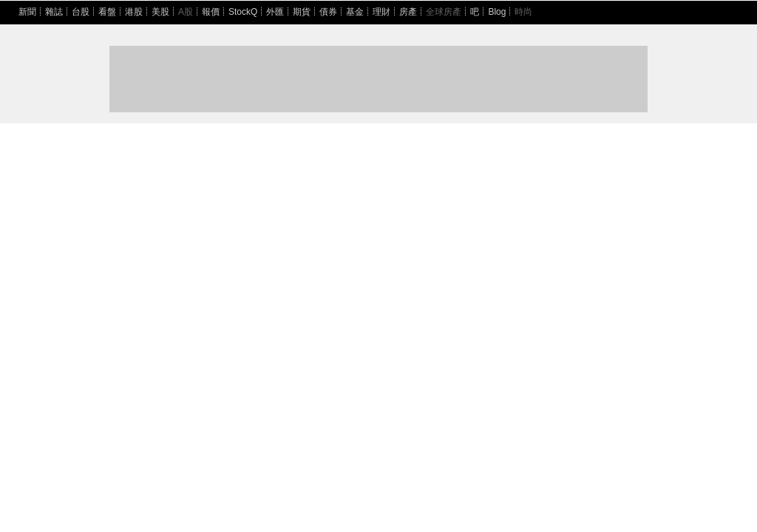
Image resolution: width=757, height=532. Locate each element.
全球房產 (444, 12)
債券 (328, 12)
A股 (186, 12)
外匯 (275, 12)
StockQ (243, 12)
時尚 (523, 12)
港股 (134, 12)
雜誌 (54, 12)
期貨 (302, 12)
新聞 (27, 12)
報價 (211, 12)
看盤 (107, 12)
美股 (160, 12)
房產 (408, 12)
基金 (355, 12)
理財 (381, 12)
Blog (497, 12)
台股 (81, 12)
